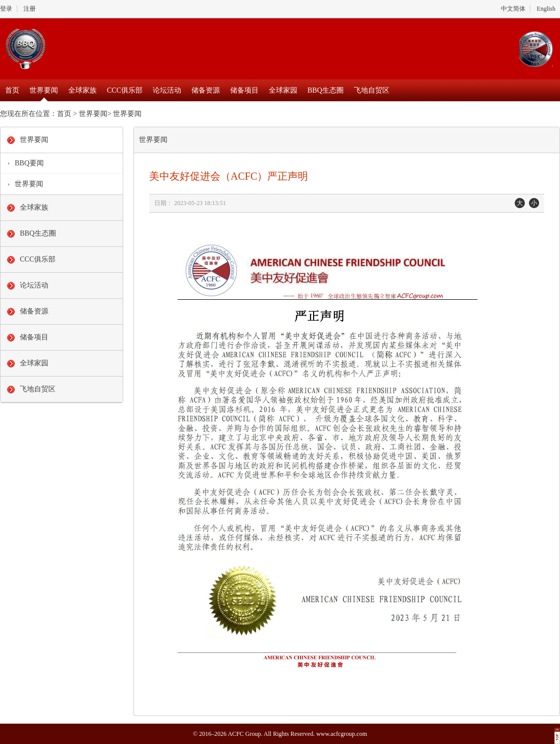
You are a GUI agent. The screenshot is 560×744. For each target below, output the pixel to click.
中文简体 (513, 9)
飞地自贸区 (372, 90)
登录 (6, 9)
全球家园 (283, 90)
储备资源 (206, 90)
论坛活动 (167, 90)
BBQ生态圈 (326, 90)
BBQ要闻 (29, 163)
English (546, 9)
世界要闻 (44, 90)
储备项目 (244, 90)
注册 (30, 9)
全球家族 (82, 90)
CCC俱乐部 (125, 90)
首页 (12, 90)
